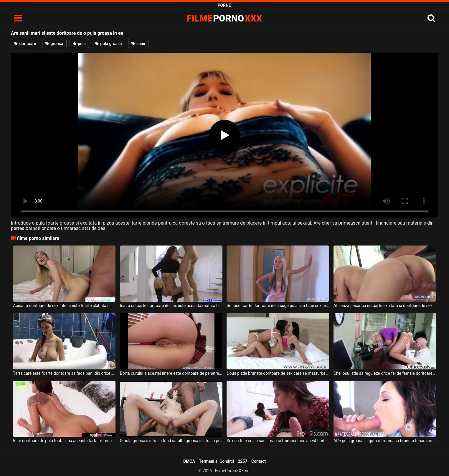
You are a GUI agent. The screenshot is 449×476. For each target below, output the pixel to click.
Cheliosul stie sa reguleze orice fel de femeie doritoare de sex (385, 373)
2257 (242, 461)
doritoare (25, 44)
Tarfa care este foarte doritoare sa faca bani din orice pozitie (64, 373)
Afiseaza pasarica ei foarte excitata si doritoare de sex (383, 306)
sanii (138, 44)
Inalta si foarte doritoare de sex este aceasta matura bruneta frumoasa (171, 306)
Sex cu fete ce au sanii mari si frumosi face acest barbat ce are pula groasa (278, 441)
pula (79, 44)
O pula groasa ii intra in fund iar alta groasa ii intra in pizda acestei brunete (171, 441)
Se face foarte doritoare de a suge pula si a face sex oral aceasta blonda (278, 306)
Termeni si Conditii (216, 461)
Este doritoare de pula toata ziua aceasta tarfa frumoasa (64, 441)
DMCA (189, 461)
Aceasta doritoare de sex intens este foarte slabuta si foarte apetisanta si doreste (64, 306)
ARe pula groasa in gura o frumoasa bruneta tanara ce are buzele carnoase (385, 441)
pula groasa (109, 44)
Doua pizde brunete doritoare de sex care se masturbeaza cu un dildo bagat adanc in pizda (278, 373)
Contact (259, 461)
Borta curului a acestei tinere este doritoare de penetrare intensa (171, 373)
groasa (54, 44)
